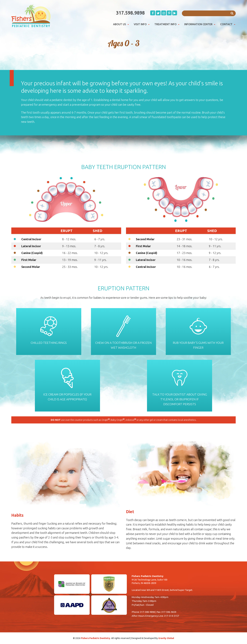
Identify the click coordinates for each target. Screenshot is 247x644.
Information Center (198, 24)
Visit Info (140, 24)
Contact (226, 24)
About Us (120, 24)
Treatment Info (166, 24)
